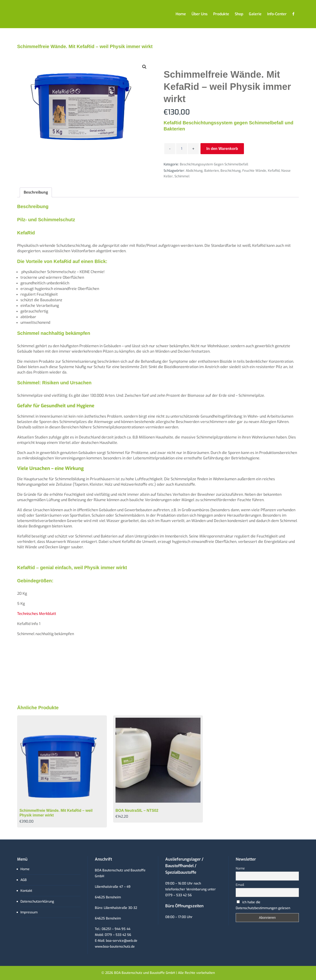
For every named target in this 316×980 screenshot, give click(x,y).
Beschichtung (231, 171)
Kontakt (26, 891)
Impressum (29, 912)
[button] (144, 67)
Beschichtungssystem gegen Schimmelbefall (214, 164)
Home (25, 869)
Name (240, 868)
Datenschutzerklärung (37, 902)
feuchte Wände (254, 171)
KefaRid (274, 171)
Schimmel (182, 176)
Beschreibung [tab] (36, 192)
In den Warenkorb (222, 149)
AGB (24, 880)
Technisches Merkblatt (37, 614)
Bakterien (212, 171)
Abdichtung (194, 171)
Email (240, 885)
